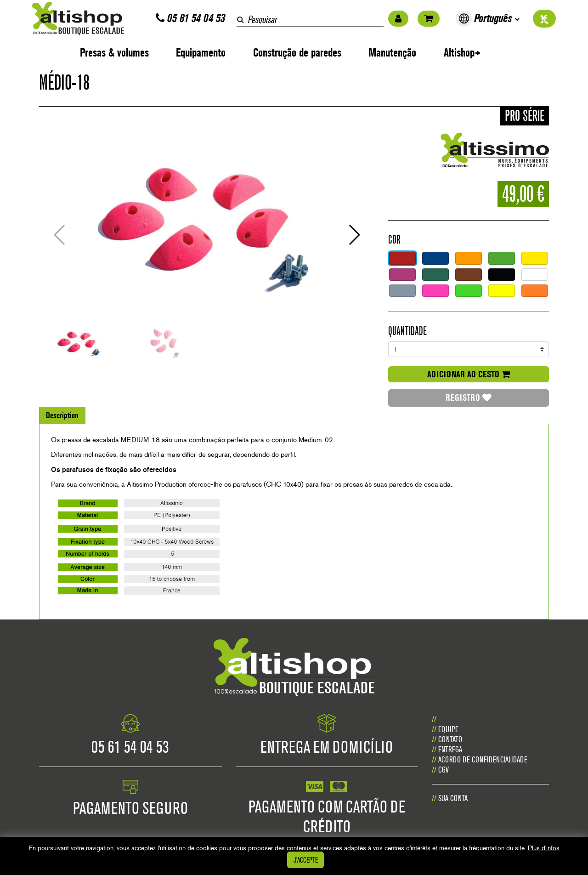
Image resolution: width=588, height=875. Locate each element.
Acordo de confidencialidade (483, 759)
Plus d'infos (544, 848)
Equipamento (201, 53)
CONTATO (450, 739)
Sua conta (453, 798)
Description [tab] (62, 415)
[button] (354, 235)
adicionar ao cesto (469, 374)
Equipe (448, 729)
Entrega (450, 749)
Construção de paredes (297, 53)
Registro (469, 398)
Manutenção (392, 53)
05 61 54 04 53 (190, 18)
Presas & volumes (114, 53)
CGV (444, 770)
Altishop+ (462, 53)
